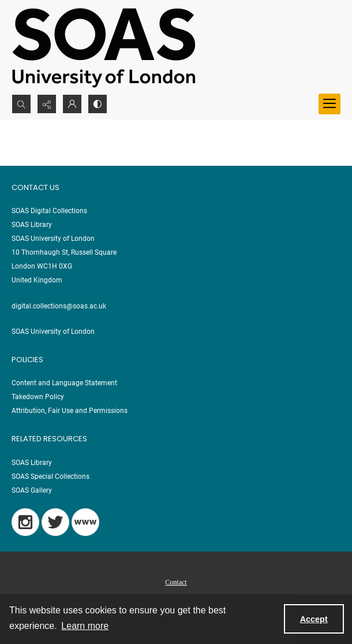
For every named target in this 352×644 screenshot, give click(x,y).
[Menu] (329, 104)
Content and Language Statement (64, 383)
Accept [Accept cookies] (314, 619)
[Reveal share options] (47, 104)
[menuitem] (176, 582)
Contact (176, 582)
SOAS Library (32, 463)
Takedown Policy (38, 397)
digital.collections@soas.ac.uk (59, 306)
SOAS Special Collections (50, 477)
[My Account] (72, 104)
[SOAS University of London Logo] (104, 47)
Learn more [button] (85, 626)
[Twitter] (55, 522)
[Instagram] (25, 522)
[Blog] (85, 522)
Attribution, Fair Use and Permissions (70, 411)
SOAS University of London (53, 332)
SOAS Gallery (32, 490)
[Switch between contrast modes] (98, 104)
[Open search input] (21, 104)
